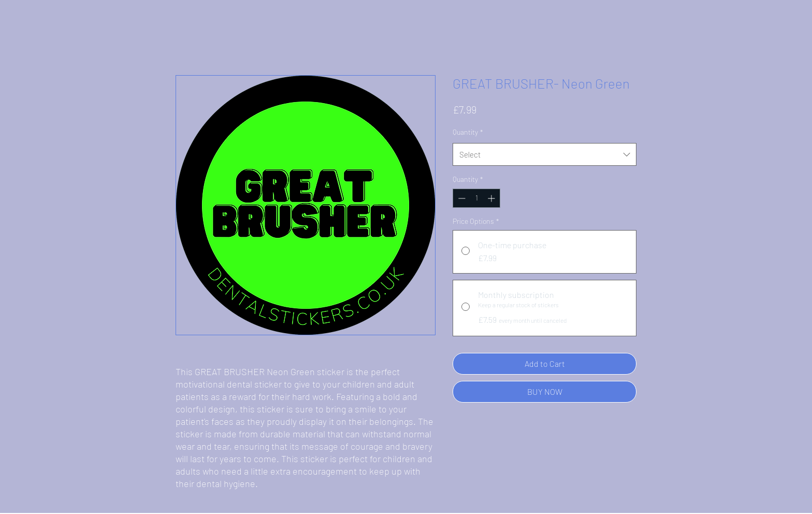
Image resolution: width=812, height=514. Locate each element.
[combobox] (545, 154)
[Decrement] (461, 198)
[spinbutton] (476, 198)
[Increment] (492, 198)
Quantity (468, 132)
